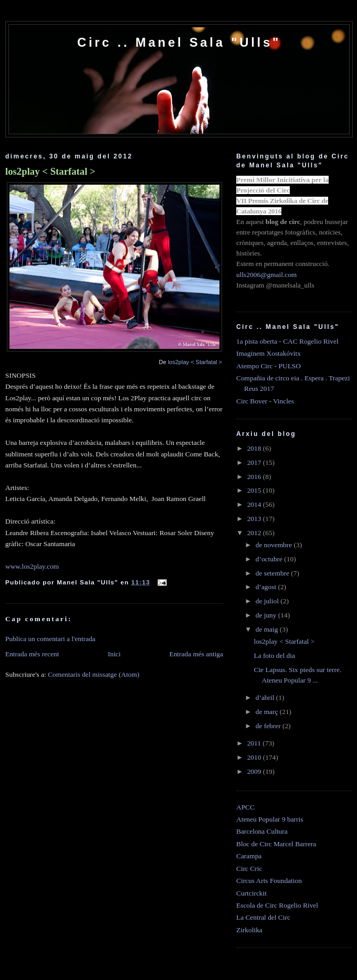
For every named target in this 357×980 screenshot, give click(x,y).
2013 (255, 519)
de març (268, 712)
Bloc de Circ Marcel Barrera (276, 844)
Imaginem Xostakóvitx (269, 353)
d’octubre (270, 559)
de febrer (269, 726)
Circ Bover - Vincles (265, 401)
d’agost (267, 587)
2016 (255, 477)
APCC (245, 807)
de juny (267, 615)
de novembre (275, 545)
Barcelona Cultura (262, 831)
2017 (255, 462)
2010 (255, 757)
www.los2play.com (32, 566)
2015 (255, 490)
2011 (255, 743)
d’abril (266, 697)
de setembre (274, 573)
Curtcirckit (251, 893)
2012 (255, 533)
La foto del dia (274, 656)
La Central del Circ (263, 917)
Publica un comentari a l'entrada (50, 639)
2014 (255, 504)
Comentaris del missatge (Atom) (93, 674)
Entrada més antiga (196, 654)
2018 (255, 448)
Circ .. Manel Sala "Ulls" (179, 42)
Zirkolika (249, 930)
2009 (255, 771)
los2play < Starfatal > (50, 171)
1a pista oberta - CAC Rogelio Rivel (287, 341)
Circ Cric (249, 869)
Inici (114, 654)
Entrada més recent (32, 654)
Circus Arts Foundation (269, 881)
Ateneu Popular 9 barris (270, 819)
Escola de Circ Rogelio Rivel (277, 905)
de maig (268, 629)
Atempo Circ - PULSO (269, 366)
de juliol (268, 601)
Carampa (249, 856)
